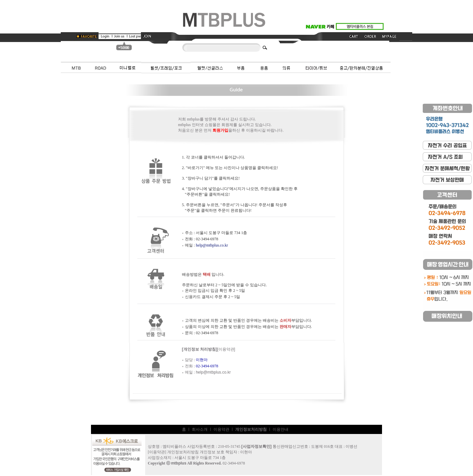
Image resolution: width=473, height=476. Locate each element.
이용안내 (281, 430)
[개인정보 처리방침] (200, 350)
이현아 (246, 453)
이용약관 (221, 430)
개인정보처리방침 (183, 453)
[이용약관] (226, 350)
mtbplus (179, 464)
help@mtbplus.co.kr (212, 246)
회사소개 (200, 430)
